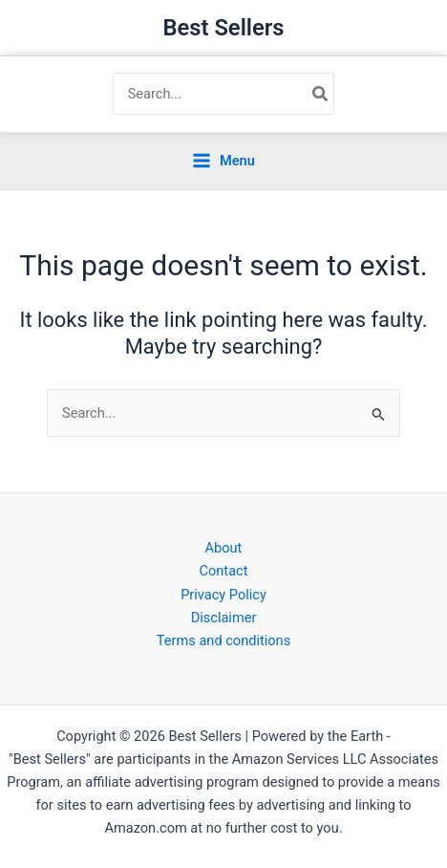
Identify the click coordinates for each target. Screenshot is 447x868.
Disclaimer (224, 618)
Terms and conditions (223, 640)
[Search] (321, 94)
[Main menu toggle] (223, 161)
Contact (224, 571)
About (224, 548)
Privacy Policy (223, 595)
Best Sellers (224, 28)
